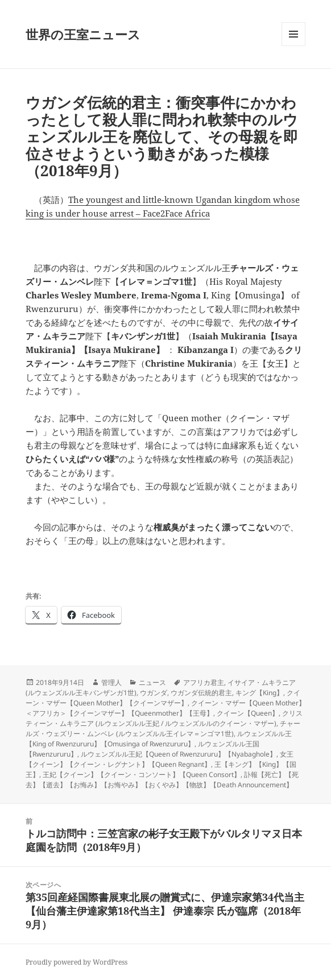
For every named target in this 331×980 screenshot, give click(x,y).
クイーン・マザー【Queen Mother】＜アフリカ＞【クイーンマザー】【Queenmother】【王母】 (165, 708)
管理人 (111, 682)
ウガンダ (154, 693)
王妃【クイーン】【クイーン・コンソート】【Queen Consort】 (142, 775)
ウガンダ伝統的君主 (201, 693)
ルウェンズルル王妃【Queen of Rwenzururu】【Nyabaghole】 (179, 754)
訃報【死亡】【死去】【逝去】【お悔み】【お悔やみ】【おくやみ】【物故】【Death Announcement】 (162, 780)
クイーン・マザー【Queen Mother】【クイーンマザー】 (163, 698)
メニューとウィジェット (293, 46)
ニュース (152, 682)
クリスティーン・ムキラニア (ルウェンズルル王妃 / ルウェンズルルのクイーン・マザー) (164, 718)
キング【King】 (259, 693)
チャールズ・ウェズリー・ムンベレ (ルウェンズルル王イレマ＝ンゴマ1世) (163, 728)
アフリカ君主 (204, 682)
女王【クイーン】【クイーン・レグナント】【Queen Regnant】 (160, 759)
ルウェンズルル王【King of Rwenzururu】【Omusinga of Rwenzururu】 (159, 739)
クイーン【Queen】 (248, 713)
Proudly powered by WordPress (76, 962)
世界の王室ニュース (83, 34)
